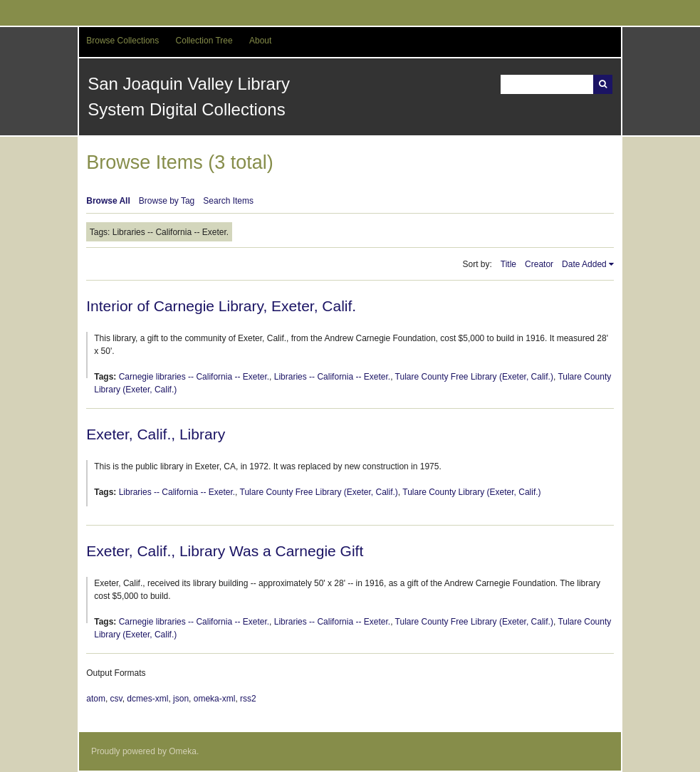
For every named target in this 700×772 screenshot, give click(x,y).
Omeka (183, 751)
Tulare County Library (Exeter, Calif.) (471, 492)
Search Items (228, 201)
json (181, 699)
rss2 (248, 699)
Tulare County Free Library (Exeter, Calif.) (474, 377)
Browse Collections (122, 41)
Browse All (108, 201)
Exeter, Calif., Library (156, 434)
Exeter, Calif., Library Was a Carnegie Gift (225, 551)
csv (116, 699)
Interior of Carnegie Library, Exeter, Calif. (221, 306)
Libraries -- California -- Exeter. (332, 377)
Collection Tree (204, 41)
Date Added (584, 264)
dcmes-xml (147, 699)
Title (508, 264)
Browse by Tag (167, 201)
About (260, 41)
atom (96, 699)
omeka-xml (215, 699)
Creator (539, 264)
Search (603, 84)
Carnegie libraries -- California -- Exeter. (194, 377)
